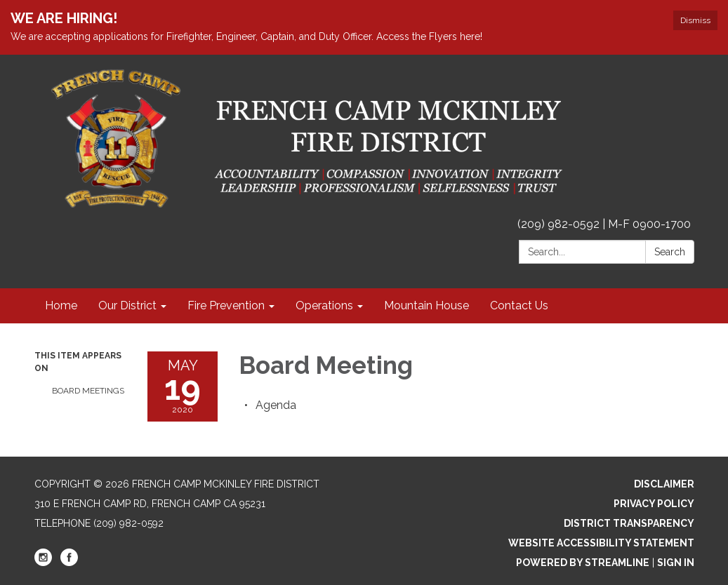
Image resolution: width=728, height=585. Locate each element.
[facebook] (69, 563)
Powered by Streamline (583, 563)
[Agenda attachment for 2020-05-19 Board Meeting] (276, 405)
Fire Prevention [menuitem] (226, 305)
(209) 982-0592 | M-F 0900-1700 (604, 224)
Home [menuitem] (61, 305)
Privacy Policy (654, 504)
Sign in (676, 563)
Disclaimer (664, 484)
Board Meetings (88, 391)
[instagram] (43, 563)
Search (670, 252)
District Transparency (629, 523)
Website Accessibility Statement (601, 543)
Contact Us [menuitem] (519, 305)
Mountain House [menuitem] (426, 305)
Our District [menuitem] (127, 305)
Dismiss (695, 20)
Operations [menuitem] (324, 305)
